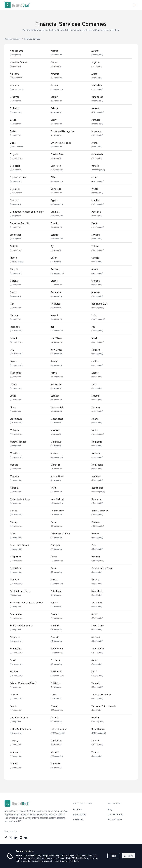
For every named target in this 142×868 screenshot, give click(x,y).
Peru (94, 545)
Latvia (13, 396)
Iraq (93, 327)
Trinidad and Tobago (102, 695)
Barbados (15, 108)
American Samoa (18, 62)
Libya (13, 407)
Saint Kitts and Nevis (20, 591)
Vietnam (55, 752)
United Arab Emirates (20, 729)
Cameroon (56, 166)
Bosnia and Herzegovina (63, 131)
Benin (53, 120)
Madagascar (57, 419)
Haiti (12, 304)
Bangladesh (97, 97)
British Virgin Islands (61, 143)
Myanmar (96, 476)
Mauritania (97, 442)
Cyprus (54, 200)
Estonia (54, 235)
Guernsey (96, 292)
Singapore (15, 637)
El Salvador (15, 235)
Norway (14, 522)
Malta (94, 430)
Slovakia (55, 637)
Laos (94, 384)
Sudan (95, 660)
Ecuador (55, 223)
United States (98, 729)
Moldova (96, 453)
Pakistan (96, 522)
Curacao (14, 200)
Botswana (96, 131)
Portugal (96, 557)
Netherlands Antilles (20, 499)
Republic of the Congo (102, 568)
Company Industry (12, 39)
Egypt (94, 223)
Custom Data (80, 814)
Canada (95, 166)
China (94, 177)
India (94, 315)
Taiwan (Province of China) (23, 683)
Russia (54, 580)
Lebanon (55, 396)
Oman (54, 522)
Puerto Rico (16, 568)
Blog (110, 809)
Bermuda (96, 120)
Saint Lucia (56, 591)
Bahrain (54, 97)
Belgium (95, 108)
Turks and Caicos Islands (104, 706)
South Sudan (98, 649)
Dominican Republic (20, 223)
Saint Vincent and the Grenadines (26, 603)
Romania (14, 580)
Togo (53, 695)
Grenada (96, 281)
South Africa (16, 649)
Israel (94, 338)
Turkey (54, 706)
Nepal (53, 488)
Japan (13, 361)
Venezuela (15, 752)
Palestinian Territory (60, 534)
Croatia (95, 189)
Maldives (55, 430)
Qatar (53, 568)
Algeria (95, 51)
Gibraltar (14, 281)
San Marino (97, 603)
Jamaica (96, 350)
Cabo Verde (97, 154)
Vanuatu (95, 741)
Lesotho (95, 396)
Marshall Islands (18, 442)
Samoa (54, 603)
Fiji (52, 246)
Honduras (55, 304)
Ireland (13, 338)
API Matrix (78, 819)
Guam (13, 292)
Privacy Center (115, 819)
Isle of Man (56, 338)
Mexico (54, 453)
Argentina (15, 74)
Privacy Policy (64, 861)
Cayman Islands (18, 177)
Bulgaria (14, 154)
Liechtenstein (57, 407)
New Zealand (57, 499)
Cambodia (15, 166)
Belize (13, 120)
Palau (13, 534)
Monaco (14, 465)
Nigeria (14, 511)
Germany (55, 269)
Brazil (13, 143)
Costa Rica (56, 189)
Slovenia (96, 637)
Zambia (14, 764)
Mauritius (15, 453)
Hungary (14, 315)
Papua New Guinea (19, 545)
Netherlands (97, 488)
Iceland (54, 315)
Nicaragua (96, 499)
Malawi (95, 419)
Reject (114, 856)
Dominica (96, 212)
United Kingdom (59, 729)
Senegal (55, 614)
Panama (95, 534)
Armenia (55, 74)
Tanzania (96, 683)
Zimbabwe (56, 764)
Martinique (56, 442)
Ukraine (95, 718)
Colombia (15, 189)
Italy (12, 350)
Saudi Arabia (16, 614)
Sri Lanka (55, 660)
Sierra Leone (98, 626)
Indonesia (15, 327)
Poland (54, 557)
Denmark (55, 212)
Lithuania (96, 407)
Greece (54, 281)
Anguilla (95, 62)
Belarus (54, 108)
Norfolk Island (58, 511)
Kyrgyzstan (56, 384)
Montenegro (97, 465)
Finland (95, 246)
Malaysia (14, 430)
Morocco (14, 476)
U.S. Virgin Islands (19, 718)
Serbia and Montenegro (21, 626)
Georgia (14, 269)
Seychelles (56, 626)
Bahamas (15, 97)
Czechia (95, 200)
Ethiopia (14, 246)
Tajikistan (55, 683)
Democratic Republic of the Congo (27, 212)
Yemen (95, 752)
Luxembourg (16, 419)
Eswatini (96, 235)
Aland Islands (17, 51)
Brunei (95, 143)
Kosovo (95, 373)
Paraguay (55, 545)
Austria (54, 85)
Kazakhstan (16, 373)
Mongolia (55, 465)
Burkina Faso (57, 154)
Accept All (129, 856)
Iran (52, 327)
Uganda (54, 718)
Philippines (15, 557)
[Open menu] (135, 5)
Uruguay (14, 741)
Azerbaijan (97, 85)
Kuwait (13, 384)
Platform (78, 809)
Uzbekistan (56, 741)
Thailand (14, 695)
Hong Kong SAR (99, 304)
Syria (94, 672)
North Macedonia (100, 511)
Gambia (95, 258)
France (13, 258)
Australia (14, 85)
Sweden (14, 672)
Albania (54, 51)
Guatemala (56, 292)
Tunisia (14, 706)
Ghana (95, 269)
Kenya (54, 373)
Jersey (54, 361)
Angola (54, 62)
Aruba (94, 74)
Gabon (54, 258)
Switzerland (56, 672)
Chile (53, 177)
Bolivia (13, 131)
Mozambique (57, 476)
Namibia (14, 488)
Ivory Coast (56, 350)
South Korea (57, 649)
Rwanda (95, 580)
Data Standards (115, 814)
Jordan (95, 361)
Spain (13, 660)
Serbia (95, 614)
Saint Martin (97, 591)
